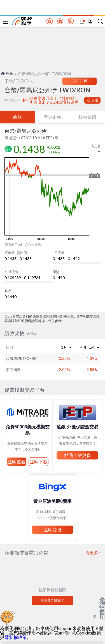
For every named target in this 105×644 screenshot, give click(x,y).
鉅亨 (22, 21)
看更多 (92, 553)
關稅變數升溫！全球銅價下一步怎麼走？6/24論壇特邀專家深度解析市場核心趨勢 (56, 100)
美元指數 (13, 370)
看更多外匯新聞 (53, 600)
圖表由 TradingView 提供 (23, 244)
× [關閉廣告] (95, 616)
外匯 (7, 73)
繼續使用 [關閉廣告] (102, 608)
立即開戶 (80, 81)
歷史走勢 (52, 117)
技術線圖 (87, 117)
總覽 (17, 117)
